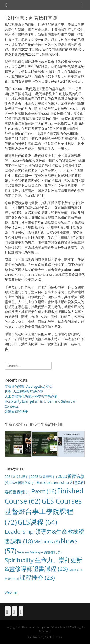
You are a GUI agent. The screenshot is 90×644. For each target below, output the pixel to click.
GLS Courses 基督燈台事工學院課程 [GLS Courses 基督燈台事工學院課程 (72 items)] (43, 511)
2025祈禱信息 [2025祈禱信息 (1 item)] (23, 483)
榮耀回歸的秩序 (16, 411)
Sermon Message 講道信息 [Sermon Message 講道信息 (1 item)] (39, 552)
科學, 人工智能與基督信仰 (24, 391)
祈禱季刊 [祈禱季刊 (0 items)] (12, 579)
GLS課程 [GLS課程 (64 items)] (37, 522)
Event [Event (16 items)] (44, 491)
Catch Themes (53, 637)
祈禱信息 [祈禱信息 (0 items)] (75, 570)
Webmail (11, 592)
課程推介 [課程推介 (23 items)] (37, 577)
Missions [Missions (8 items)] (47, 541)
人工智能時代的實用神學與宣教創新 (31, 396)
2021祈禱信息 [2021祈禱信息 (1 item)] (17, 476)
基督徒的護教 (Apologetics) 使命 (29, 386)
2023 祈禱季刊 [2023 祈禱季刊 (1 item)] (44, 476)
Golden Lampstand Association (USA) (50, 627)
